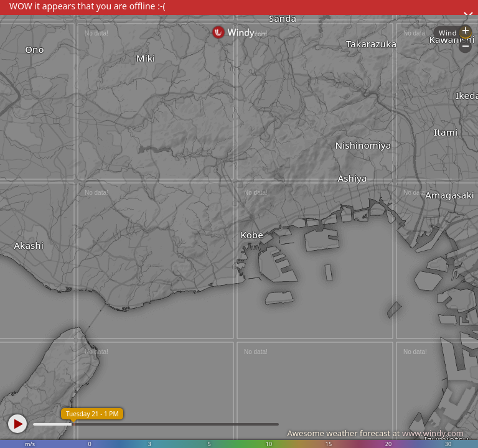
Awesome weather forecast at (375, 433)
